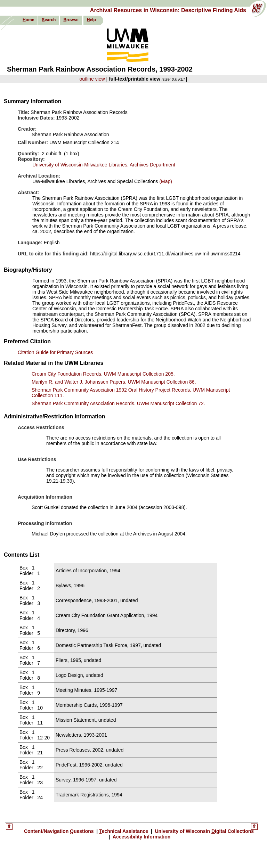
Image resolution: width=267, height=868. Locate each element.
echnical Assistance (124, 831)
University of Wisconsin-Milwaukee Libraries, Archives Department (104, 165)
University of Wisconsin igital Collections (204, 831)
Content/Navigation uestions (60, 831)
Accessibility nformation (141, 837)
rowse (71, 20)
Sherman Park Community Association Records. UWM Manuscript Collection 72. (118, 403)
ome (28, 20)
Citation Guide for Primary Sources (55, 352)
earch (49, 20)
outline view (92, 79)
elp (91, 20)
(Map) (165, 181)
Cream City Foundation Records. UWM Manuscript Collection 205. (103, 374)
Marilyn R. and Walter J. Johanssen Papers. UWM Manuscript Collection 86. (114, 382)
